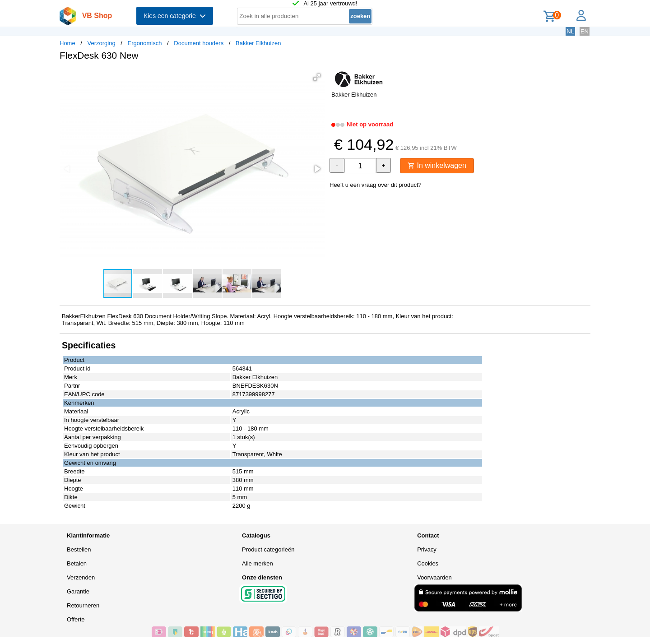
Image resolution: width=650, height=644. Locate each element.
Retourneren (83, 605)
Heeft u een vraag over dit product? (376, 185)
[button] (317, 77)
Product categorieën (268, 549)
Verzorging (102, 43)
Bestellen (79, 549)
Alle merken (258, 563)
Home (67, 43)
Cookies (428, 563)
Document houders (199, 43)
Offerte (76, 619)
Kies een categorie (175, 16)
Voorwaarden (434, 577)
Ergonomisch (145, 43)
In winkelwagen (437, 165)
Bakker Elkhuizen (258, 43)
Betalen (77, 563)
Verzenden (81, 577)
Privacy (427, 549)
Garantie (78, 591)
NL (570, 31)
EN (585, 31)
